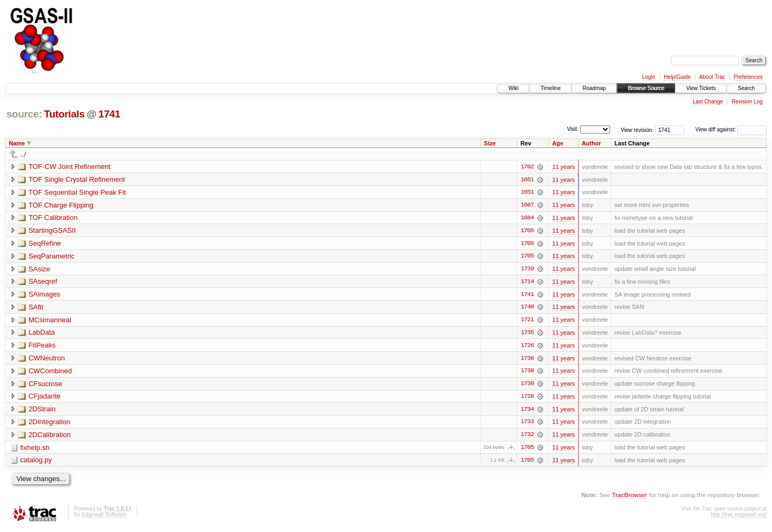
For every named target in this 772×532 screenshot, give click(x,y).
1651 (527, 180)
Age (558, 143)
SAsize (39, 269)
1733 (527, 424)
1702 (527, 167)
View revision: (637, 130)
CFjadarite (44, 398)
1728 (527, 398)
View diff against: (731, 130)
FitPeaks (42, 347)
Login (649, 77)
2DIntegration (49, 424)
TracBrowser (629, 497)
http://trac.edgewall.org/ (739, 517)
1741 (109, 114)
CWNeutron (47, 360)
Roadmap (594, 88)
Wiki (513, 88)
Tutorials (64, 114)
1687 (527, 205)
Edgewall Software (104, 517)
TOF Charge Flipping (61, 205)
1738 (527, 373)
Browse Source (646, 88)
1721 (527, 321)
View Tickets (701, 88)
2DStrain (42, 411)
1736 (527, 360)
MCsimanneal (50, 321)
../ (23, 154)
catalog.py (36, 463)
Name (17, 143)
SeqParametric (51, 257)
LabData (42, 334)
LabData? (645, 334)
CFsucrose (45, 385)
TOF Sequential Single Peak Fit (77, 192)
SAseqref (43, 282)
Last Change (708, 102)
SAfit (36, 308)
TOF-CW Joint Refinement (69, 167)
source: (24, 114)
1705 (527, 231)
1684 (527, 218)
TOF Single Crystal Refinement (77, 179)
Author (591, 143)
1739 (527, 270)
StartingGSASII (52, 231)
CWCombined (50, 372)
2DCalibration (50, 437)
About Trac (712, 77)
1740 (527, 308)
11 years (563, 167)
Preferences (748, 77)
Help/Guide (677, 77)
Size (490, 143)
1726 (527, 347)
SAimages (44, 295)
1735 (527, 334)
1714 (527, 283)
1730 (527, 386)
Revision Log (747, 102)
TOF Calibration (53, 218)
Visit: (573, 129)
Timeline (550, 88)
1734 (527, 411)
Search (746, 88)
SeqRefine (45, 244)
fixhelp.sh (35, 450)
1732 (527, 437)
